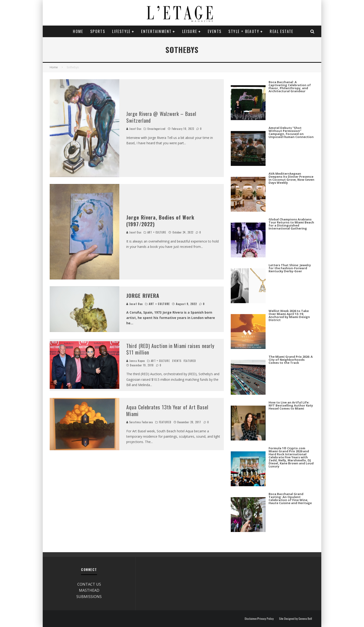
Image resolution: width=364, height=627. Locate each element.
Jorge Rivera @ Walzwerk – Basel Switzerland (161, 117)
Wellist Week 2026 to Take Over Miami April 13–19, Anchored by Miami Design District (289, 315)
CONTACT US (89, 584)
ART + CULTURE (157, 232)
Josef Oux (134, 129)
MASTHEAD (89, 590)
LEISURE (190, 31)
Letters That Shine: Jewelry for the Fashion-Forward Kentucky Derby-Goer (290, 268)
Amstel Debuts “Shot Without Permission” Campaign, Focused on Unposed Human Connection (291, 132)
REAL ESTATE (281, 31)
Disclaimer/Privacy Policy (259, 619)
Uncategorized (156, 129)
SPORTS (98, 31)
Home (78, 31)
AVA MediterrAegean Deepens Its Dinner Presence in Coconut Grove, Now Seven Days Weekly (291, 178)
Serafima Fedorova (140, 422)
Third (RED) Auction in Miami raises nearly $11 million (170, 349)
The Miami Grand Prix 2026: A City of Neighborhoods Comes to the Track (291, 360)
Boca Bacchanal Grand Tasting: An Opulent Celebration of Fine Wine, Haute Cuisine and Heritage (290, 498)
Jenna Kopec (136, 361)
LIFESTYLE (121, 31)
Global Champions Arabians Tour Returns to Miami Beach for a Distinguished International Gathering (291, 224)
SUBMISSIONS (89, 597)
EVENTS (215, 31)
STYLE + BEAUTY (244, 31)
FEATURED (190, 361)
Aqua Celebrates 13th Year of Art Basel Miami (167, 410)
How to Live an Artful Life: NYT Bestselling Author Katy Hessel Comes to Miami (291, 405)
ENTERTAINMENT (156, 31)
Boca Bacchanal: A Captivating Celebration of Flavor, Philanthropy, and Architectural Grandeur (290, 87)
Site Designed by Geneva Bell (296, 619)
